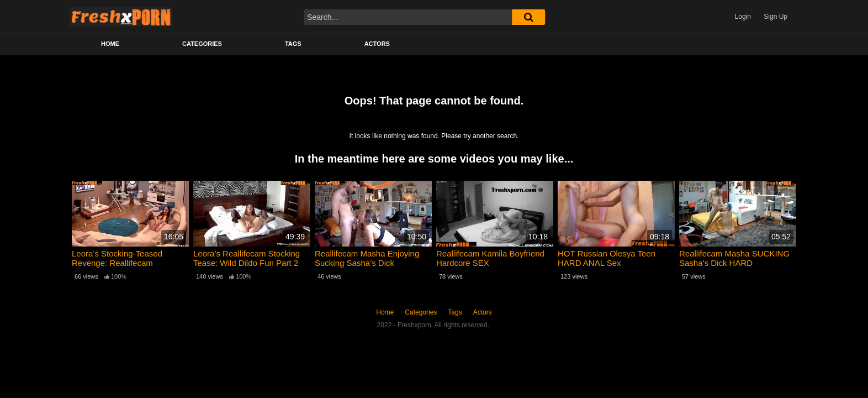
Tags (293, 44)
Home (110, 44)
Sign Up (776, 17)
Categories (202, 44)
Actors (377, 44)
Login (743, 17)
